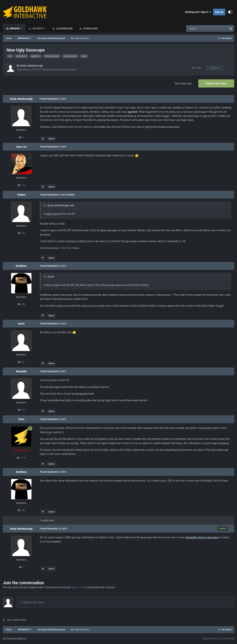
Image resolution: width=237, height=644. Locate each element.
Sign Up (219, 12)
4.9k (21, 304)
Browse (15, 28)
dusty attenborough (32, 66)
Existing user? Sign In (198, 12)
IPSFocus (21, 639)
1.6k (21, 185)
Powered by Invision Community (218, 639)
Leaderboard (64, 28)
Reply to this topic (216, 83)
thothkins (21, 266)
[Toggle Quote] (45, 205)
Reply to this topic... (33, 602)
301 (21, 362)
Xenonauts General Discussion (59, 70)
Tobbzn (21, 195)
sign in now (78, 587)
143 (21, 233)
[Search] (198, 29)
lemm (21, 324)
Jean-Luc (21, 147)
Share (197, 68)
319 (21, 410)
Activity (38, 28)
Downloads (90, 28)
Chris (21, 419)
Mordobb (21, 371)
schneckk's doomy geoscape (202, 537)
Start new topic (183, 83)
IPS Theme (8, 639)
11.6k (21, 458)
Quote (51, 139)
